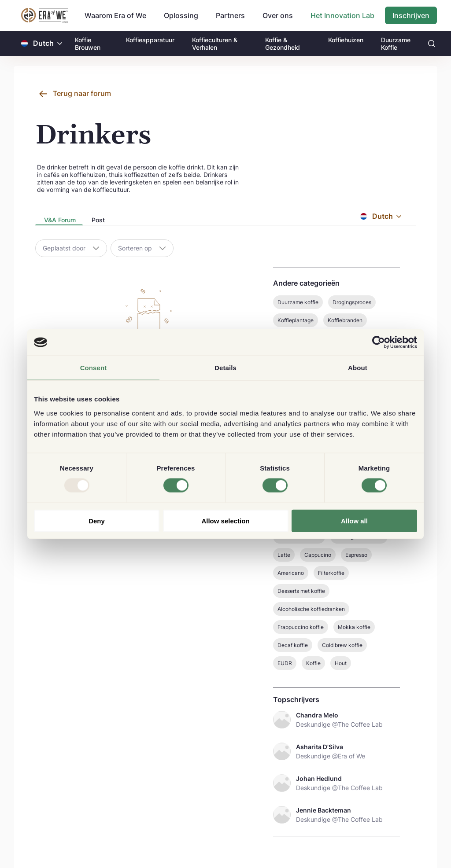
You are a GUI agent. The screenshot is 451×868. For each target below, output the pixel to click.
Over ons (278, 15)
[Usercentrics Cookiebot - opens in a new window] (379, 342)
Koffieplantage (296, 320)
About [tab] (358, 368)
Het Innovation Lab (342, 15)
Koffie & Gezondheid (283, 44)
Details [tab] (225, 368)
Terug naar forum (82, 93)
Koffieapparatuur (150, 40)
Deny (97, 520)
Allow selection (225, 520)
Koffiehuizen (346, 40)
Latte (284, 555)
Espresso (356, 555)
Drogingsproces (352, 302)
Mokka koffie (354, 627)
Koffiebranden (345, 320)
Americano (291, 573)
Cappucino (318, 555)
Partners (230, 15)
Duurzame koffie (298, 302)
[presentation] (59, 221)
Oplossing (181, 15)
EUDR (285, 663)
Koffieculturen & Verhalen (215, 44)
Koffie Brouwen (88, 44)
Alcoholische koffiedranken (311, 609)
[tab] (59, 221)
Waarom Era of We (115, 15)
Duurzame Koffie (396, 44)
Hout (341, 663)
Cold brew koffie (342, 645)
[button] (60, 43)
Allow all (354, 520)
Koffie (313, 663)
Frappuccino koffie (301, 627)
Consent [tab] (94, 368)
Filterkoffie (331, 573)
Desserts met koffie (301, 591)
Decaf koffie (293, 645)
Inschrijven (411, 15)
